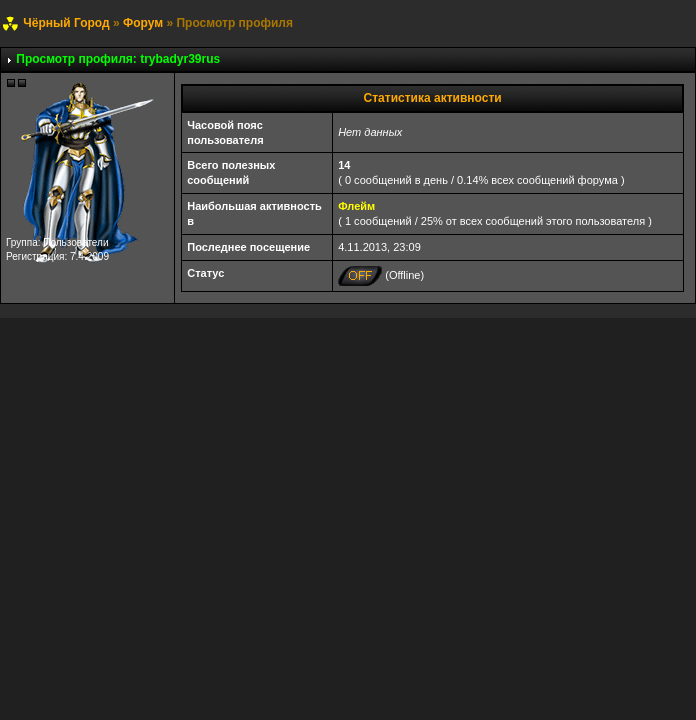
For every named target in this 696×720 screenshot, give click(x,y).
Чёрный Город (66, 23)
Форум (143, 23)
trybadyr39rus (180, 59)
